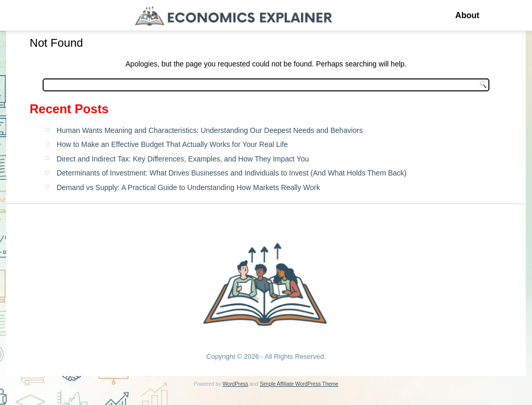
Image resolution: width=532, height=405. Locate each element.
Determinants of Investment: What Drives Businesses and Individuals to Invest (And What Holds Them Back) (232, 173)
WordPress (235, 384)
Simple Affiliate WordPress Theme (299, 384)
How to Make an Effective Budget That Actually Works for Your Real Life (172, 144)
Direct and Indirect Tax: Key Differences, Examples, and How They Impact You (183, 159)
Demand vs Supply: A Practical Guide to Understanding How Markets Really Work (188, 187)
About (467, 15)
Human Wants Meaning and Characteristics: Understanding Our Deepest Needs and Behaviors (210, 130)
